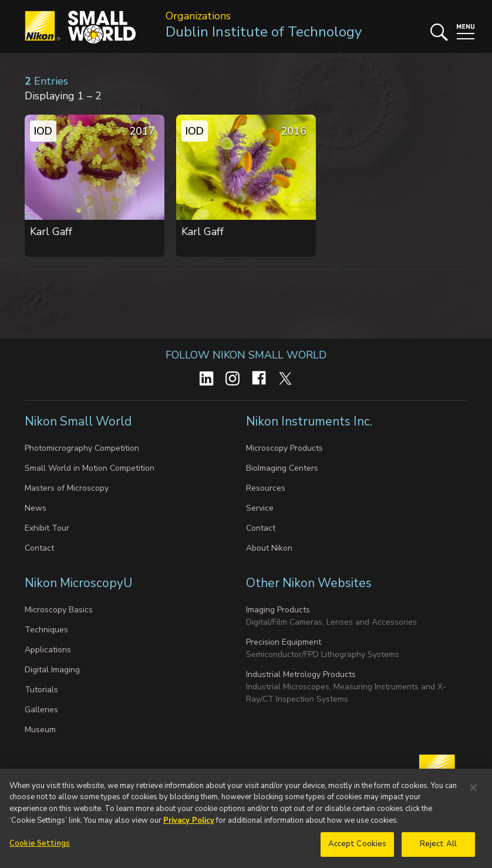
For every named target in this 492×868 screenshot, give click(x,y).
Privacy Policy (189, 823)
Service (260, 508)
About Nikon (269, 548)
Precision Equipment (284, 642)
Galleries (41, 710)
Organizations (198, 16)
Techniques (46, 630)
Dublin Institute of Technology (264, 32)
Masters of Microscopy (67, 488)
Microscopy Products (284, 448)
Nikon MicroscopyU (78, 583)
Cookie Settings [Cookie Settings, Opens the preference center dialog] (40, 847)
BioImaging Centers (282, 468)
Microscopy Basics (59, 610)
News (36, 508)
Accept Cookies (358, 847)
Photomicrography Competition (82, 448)
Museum (40, 730)
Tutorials (41, 690)
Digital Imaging (52, 670)
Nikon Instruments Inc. (309, 421)
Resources (266, 488)
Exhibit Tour (47, 528)
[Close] (473, 790)
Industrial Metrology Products (301, 674)
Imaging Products (278, 610)
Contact (39, 548)
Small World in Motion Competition (90, 468)
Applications (48, 650)
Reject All (438, 847)
